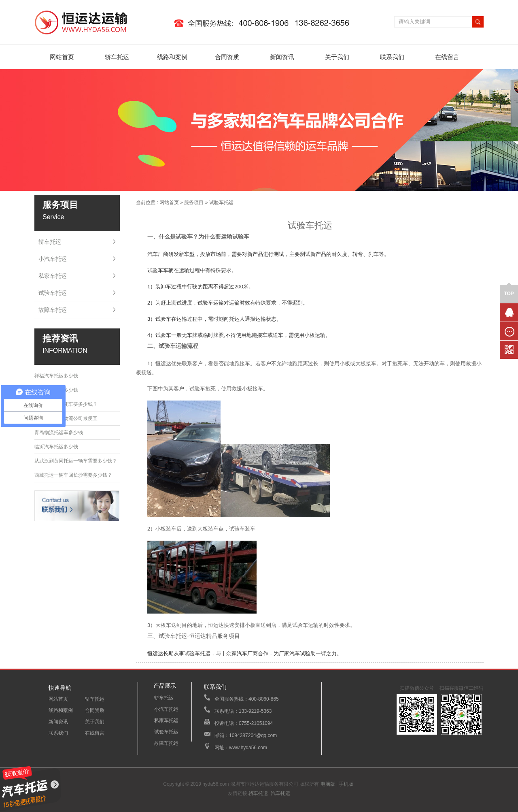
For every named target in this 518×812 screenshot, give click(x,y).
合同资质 (227, 57)
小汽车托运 (53, 259)
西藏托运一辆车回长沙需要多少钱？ (73, 475)
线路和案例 (172, 57)
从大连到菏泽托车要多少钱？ (66, 404)
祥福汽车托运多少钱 (56, 376)
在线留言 (447, 57)
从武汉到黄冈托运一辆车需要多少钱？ (76, 461)
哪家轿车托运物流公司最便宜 (66, 418)
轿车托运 (117, 57)
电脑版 (328, 784)
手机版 (346, 784)
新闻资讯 (282, 57)
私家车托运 (53, 276)
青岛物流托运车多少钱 (59, 433)
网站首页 (62, 57)
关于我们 (337, 57)
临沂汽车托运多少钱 (56, 447)
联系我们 (392, 57)
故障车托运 (53, 310)
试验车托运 (53, 293)
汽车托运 (280, 793)
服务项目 (194, 202)
